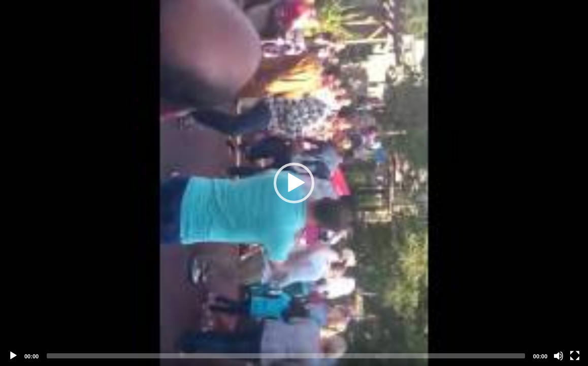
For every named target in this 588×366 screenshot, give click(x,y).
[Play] (13, 356)
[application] (294, 183)
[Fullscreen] (575, 356)
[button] (294, 183)
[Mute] (559, 356)
